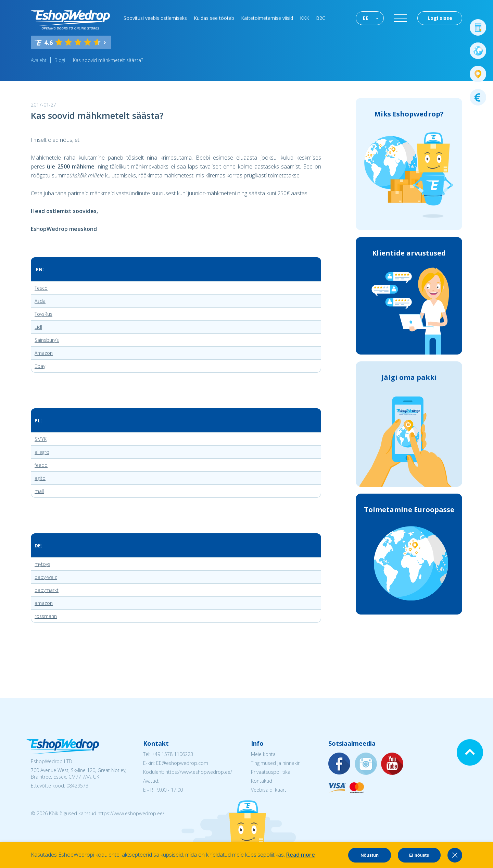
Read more (301, 855)
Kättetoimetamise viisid (267, 18)
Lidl (38, 327)
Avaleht (39, 60)
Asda (40, 301)
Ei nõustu (419, 855)
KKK (305, 18)
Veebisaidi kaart (269, 790)
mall (39, 491)
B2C (321, 18)
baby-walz (46, 577)
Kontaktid (262, 781)
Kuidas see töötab (214, 18)
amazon (44, 603)
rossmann (46, 616)
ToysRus (43, 314)
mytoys (42, 564)
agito (40, 478)
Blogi (60, 60)
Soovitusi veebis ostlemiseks (155, 18)
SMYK (41, 439)
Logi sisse (440, 18)
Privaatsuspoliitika (271, 772)
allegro (42, 452)
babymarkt (47, 590)
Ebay (40, 366)
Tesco (41, 288)
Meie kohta (263, 754)
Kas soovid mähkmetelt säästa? (108, 60)
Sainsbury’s (47, 340)
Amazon (44, 353)
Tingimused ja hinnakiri (276, 763)
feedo (41, 465)
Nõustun (370, 855)
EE (366, 18)
